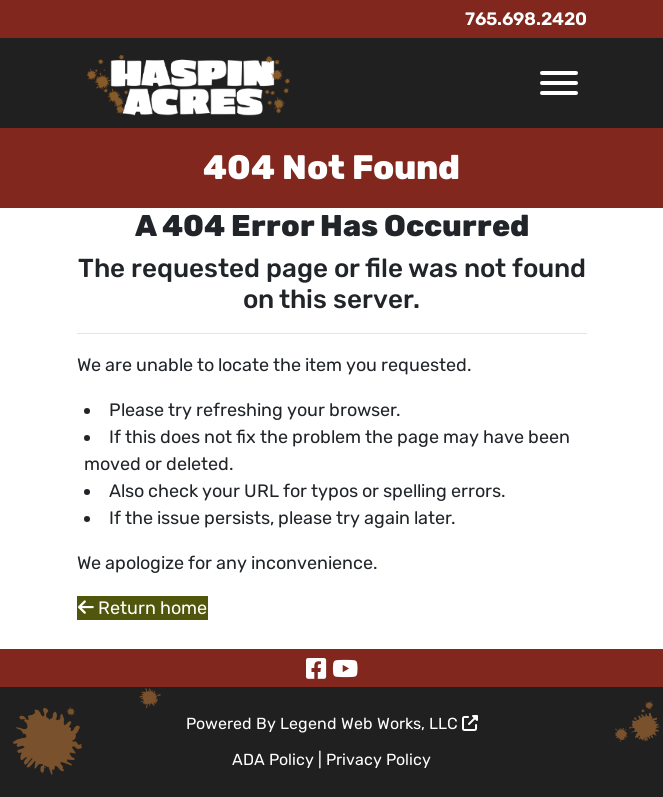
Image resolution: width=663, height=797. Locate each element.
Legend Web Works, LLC (379, 723)
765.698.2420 (526, 19)
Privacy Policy (378, 759)
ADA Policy (273, 759)
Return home (142, 608)
